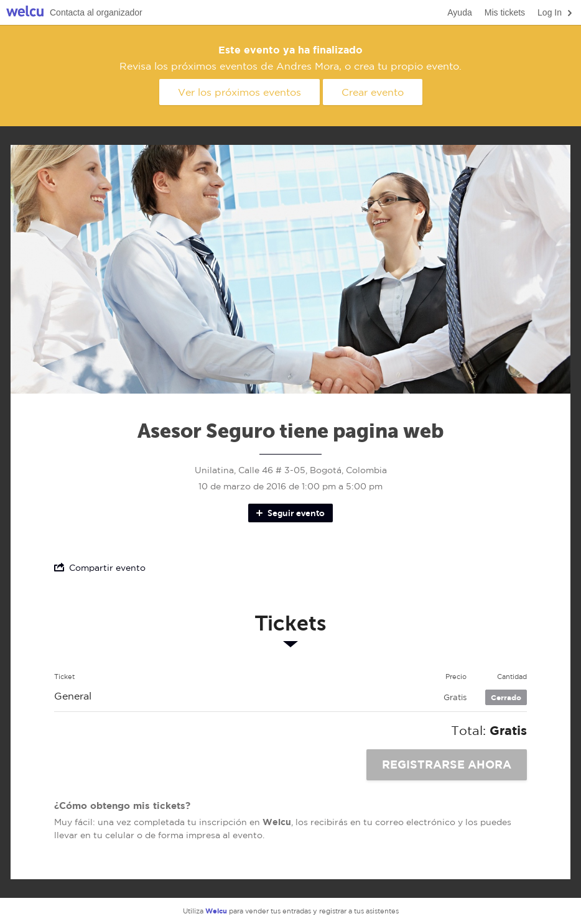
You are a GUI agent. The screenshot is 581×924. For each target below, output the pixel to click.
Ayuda (459, 12)
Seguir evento (290, 513)
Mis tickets (505, 12)
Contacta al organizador (96, 12)
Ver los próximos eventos (239, 92)
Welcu (25, 13)
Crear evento (373, 92)
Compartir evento (100, 567)
